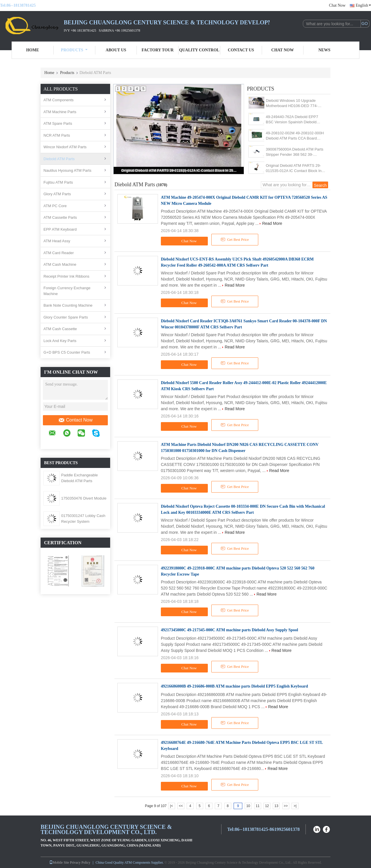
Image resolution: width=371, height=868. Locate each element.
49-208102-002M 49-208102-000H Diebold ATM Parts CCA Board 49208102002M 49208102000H (295, 136)
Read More (272, 223)
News (324, 50)
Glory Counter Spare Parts (66, 317)
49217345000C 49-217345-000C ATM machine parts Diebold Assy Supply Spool (229, 630)
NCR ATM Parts (57, 135)
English (363, 5)
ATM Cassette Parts (60, 217)
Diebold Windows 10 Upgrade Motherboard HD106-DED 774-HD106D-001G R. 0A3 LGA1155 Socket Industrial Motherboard (293, 103)
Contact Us (241, 50)
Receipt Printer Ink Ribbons (66, 276)
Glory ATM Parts (57, 194)
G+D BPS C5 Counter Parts (67, 352)
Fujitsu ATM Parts (58, 182)
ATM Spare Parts (58, 123)
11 (258, 806)
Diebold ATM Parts (59, 159)
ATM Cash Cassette (60, 329)
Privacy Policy (80, 862)
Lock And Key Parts (60, 341)
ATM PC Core (55, 206)
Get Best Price (235, 240)
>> (286, 806)
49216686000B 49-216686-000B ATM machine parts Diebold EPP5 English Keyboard (234, 686)
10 (248, 806)
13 (276, 806)
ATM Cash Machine (60, 264)
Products (74, 50)
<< (181, 806)
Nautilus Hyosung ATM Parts (67, 170)
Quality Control (199, 50)
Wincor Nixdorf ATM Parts (65, 147)
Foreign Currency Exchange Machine (67, 291)
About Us (116, 50)
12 (267, 806)
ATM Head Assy (57, 241)
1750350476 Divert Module (84, 498)
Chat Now (337, 5)
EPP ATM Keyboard (60, 229)
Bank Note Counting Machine (68, 305)
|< (172, 806)
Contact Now (76, 420)
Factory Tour (157, 50)
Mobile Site (59, 862)
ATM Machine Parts (60, 112)
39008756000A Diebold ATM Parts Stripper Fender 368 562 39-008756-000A (295, 152)
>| (295, 806)
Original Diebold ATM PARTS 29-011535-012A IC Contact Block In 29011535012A (179, 171)
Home (32, 50)
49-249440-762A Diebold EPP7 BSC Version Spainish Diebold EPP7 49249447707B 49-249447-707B (294, 120)
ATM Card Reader (59, 253)
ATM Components (59, 100)
